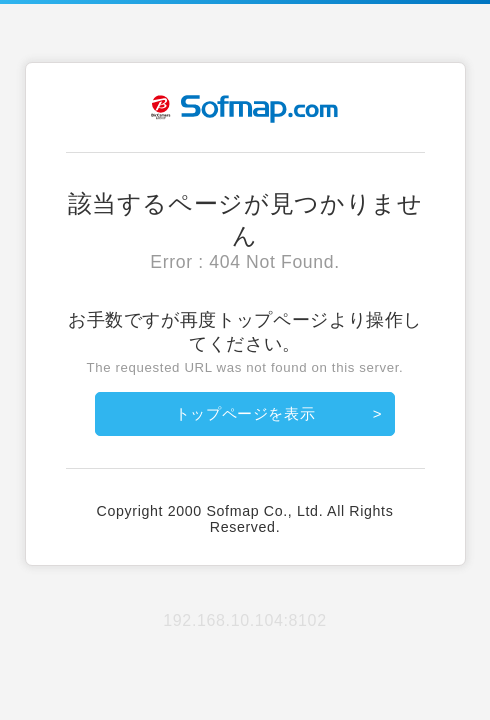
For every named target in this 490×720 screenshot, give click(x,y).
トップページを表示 (245, 413)
